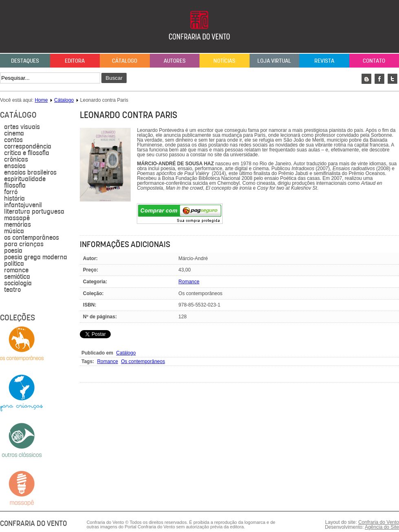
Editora (75, 61)
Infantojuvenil (23, 205)
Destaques (25, 61)
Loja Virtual (274, 61)
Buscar (114, 78)
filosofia (15, 186)
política (14, 264)
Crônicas (16, 160)
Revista (324, 61)
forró (11, 192)
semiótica (17, 277)
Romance (16, 270)
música (14, 231)
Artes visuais (22, 127)
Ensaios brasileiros (30, 173)
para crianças (24, 244)
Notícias (224, 61)
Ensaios (15, 166)
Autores (175, 61)
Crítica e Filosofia (27, 153)
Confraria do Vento (379, 522)
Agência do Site (382, 527)
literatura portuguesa (34, 212)
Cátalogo (125, 61)
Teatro (12, 290)
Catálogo (126, 353)
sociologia (18, 283)
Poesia (13, 251)
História (14, 199)
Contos (13, 140)
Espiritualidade (25, 179)
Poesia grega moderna (36, 257)
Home (41, 100)
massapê (17, 218)
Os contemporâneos (32, 238)
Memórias (18, 225)
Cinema (14, 134)
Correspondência (28, 147)
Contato (374, 61)
